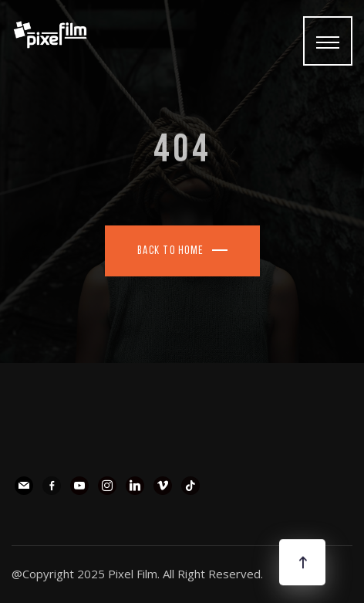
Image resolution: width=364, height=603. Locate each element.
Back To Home (171, 251)
